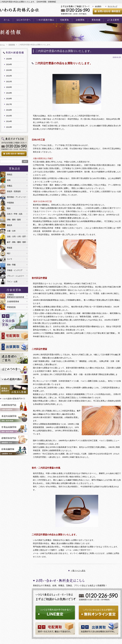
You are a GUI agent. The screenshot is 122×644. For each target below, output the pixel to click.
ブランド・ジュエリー (15, 276)
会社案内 (98, 6)
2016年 (9, 110)
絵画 (9, 180)
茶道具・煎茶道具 (14, 191)
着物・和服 (11, 265)
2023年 (9, 70)
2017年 (9, 104)
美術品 (10, 174)
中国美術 (10, 203)
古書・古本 (11, 231)
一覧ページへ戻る (78, 571)
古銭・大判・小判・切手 (16, 236)
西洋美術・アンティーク (16, 197)
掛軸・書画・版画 (14, 220)
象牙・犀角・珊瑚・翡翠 (16, 242)
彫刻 (9, 208)
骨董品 (10, 186)
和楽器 (10, 248)
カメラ (10, 259)
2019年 (9, 93)
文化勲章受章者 (13, 301)
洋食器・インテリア (15, 270)
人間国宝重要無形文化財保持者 (15, 296)
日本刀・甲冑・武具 (15, 214)
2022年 (9, 76)
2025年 (9, 59)
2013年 (9, 127)
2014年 (9, 121)
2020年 (9, 87)
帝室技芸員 (11, 307)
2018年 (9, 99)
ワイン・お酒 (12, 282)
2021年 (9, 82)
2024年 (9, 64)
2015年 (9, 116)
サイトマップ (112, 6)
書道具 (10, 225)
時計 (9, 253)
